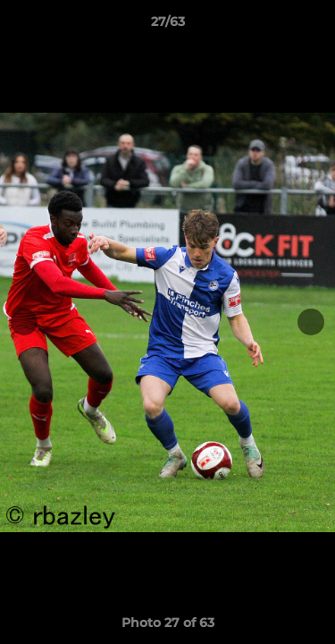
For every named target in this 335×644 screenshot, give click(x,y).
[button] (314, 26)
